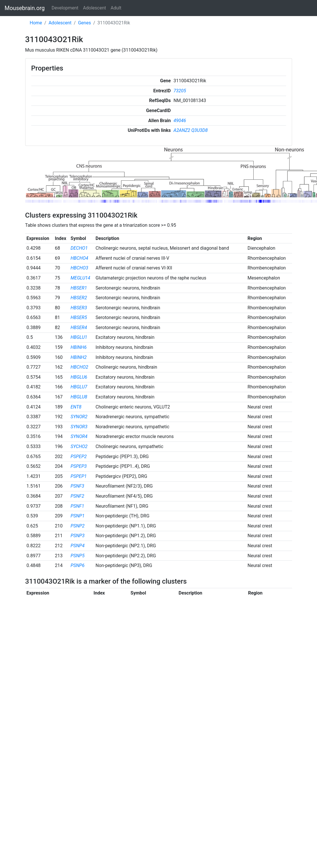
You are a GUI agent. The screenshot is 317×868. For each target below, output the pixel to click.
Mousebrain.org (25, 8)
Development (65, 8)
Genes (84, 23)
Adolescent (94, 8)
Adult (116, 8)
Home (36, 23)
